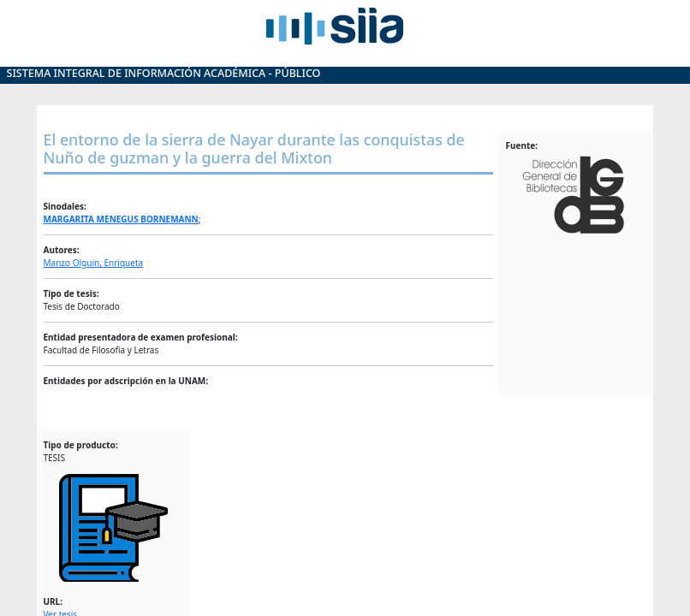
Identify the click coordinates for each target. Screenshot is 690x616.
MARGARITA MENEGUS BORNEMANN (121, 219)
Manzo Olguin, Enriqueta (94, 263)
